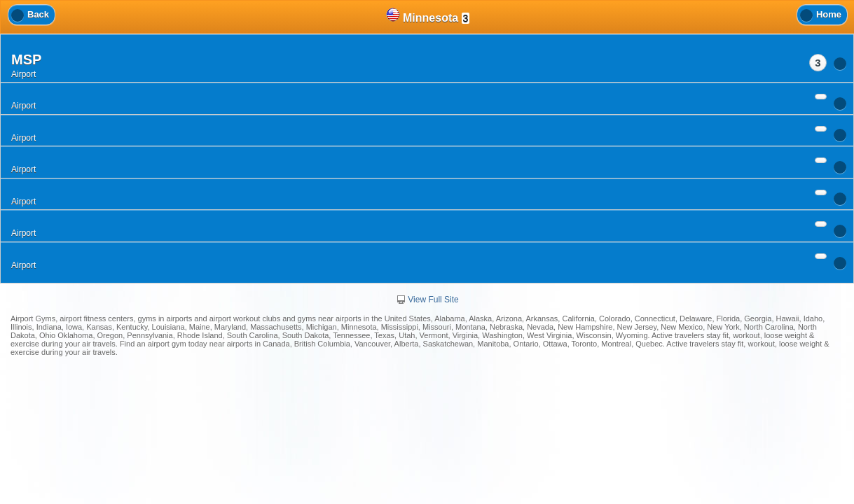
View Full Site (427, 300)
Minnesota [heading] (428, 16)
